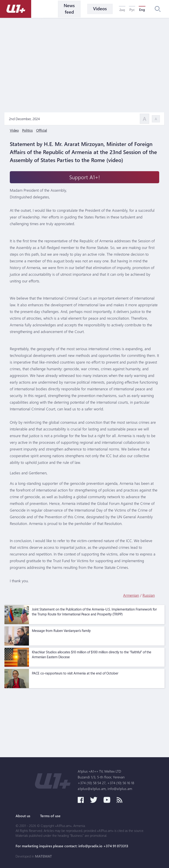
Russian (149, 595)
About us (23, 816)
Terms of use (50, 816)
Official (42, 130)
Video (14, 130)
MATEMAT (43, 856)
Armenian (131, 595)
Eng (142, 10)
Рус (132, 10)
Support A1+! (85, 177)
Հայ (122, 10)
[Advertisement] (84, 722)
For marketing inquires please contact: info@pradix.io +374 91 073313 (72, 846)
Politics (27, 130)
